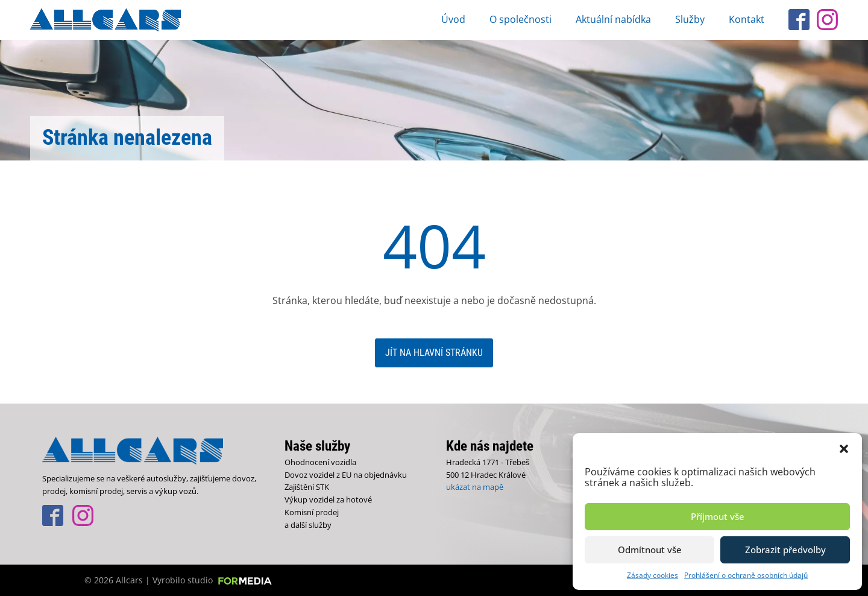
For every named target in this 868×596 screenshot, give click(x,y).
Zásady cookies (653, 575)
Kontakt (747, 19)
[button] (844, 448)
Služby (690, 19)
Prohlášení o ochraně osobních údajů (746, 575)
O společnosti (520, 19)
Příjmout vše (718, 516)
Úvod (453, 19)
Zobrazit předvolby (785, 550)
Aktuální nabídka (613, 19)
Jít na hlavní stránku (434, 353)
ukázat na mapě (475, 487)
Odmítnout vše (650, 550)
